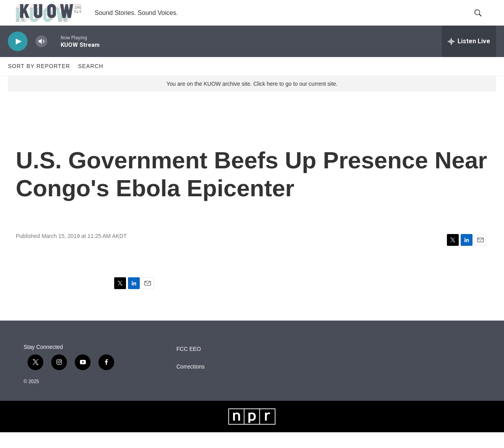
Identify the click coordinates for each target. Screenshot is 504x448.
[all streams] (469, 57)
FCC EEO (189, 365)
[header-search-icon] (484, 21)
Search (91, 82)
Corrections (191, 383)
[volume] (41, 57)
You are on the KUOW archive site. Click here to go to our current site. (252, 100)
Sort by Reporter (39, 82)
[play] (18, 57)
